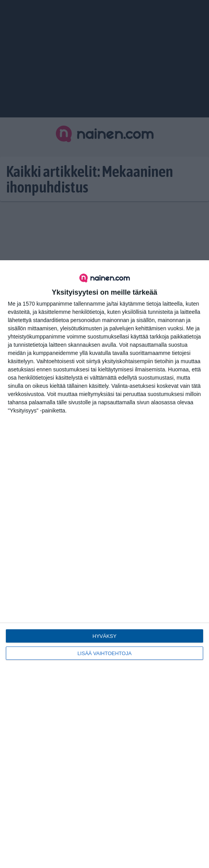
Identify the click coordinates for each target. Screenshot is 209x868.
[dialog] (104, 564)
